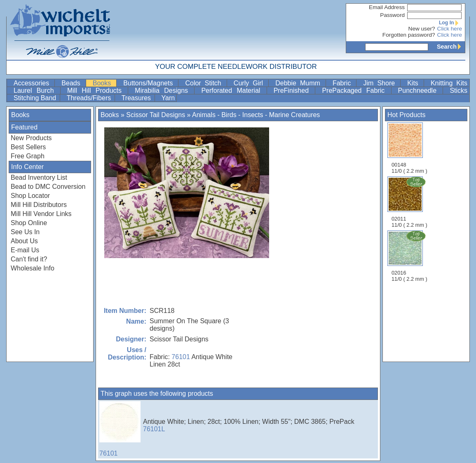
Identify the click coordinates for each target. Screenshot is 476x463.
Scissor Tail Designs (156, 115)
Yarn (168, 98)
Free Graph (28, 156)
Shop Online (29, 223)
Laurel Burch (36, 90)
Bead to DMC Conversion (48, 187)
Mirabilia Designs (164, 90)
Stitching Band (36, 98)
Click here (450, 29)
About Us (24, 241)
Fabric (344, 83)
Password (392, 15)
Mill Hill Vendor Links (41, 214)
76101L (154, 429)
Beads (73, 83)
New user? (422, 29)
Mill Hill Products (97, 90)
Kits (415, 83)
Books (104, 83)
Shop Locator (30, 196)
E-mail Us (25, 250)
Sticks (458, 90)
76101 (181, 357)
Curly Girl (250, 83)
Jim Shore (381, 83)
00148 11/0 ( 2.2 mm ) (409, 148)
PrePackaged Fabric (355, 90)
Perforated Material (233, 90)
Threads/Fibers (90, 98)
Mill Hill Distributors (39, 205)
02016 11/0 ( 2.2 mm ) (410, 256)
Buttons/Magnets (150, 83)
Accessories (33, 83)
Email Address (387, 7)
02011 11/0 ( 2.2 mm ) (410, 202)
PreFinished (294, 90)
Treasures (137, 98)
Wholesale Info (33, 268)
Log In (450, 23)
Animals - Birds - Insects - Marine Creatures (256, 115)
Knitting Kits (449, 83)
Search (451, 47)
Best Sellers (28, 147)
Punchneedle (420, 90)
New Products (31, 138)
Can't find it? (29, 259)
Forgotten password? (409, 35)
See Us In (25, 232)
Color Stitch (205, 83)
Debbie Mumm (300, 83)
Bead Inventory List (39, 177)
